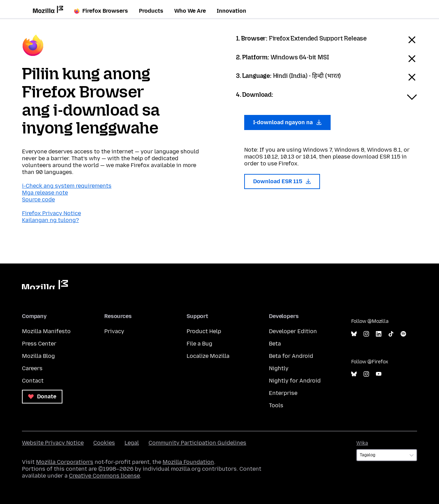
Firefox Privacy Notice (51, 213)
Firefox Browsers (101, 11)
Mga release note (45, 193)
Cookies (104, 443)
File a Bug (199, 344)
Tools (276, 405)
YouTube (379, 374)
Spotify (403, 334)
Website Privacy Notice (53, 443)
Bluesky (354, 334)
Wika (362, 443)
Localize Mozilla (208, 356)
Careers (32, 368)
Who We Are (190, 11)
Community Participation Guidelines (197, 443)
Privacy (114, 331)
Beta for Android (291, 356)
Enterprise (283, 393)
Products (151, 11)
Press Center (39, 344)
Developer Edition (293, 331)
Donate (42, 396)
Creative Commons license (104, 476)
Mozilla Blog (38, 356)
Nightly (279, 368)
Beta (275, 344)
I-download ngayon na (287, 122)
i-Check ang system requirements (67, 186)
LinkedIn (379, 334)
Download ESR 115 (282, 181)
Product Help (204, 331)
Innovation (232, 11)
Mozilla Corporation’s (65, 462)
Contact (33, 381)
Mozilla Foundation (188, 462)
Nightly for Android (295, 381)
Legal (132, 443)
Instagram (366, 334)
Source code (38, 200)
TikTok (391, 334)
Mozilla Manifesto (46, 331)
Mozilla (45, 285)
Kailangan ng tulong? (50, 220)
